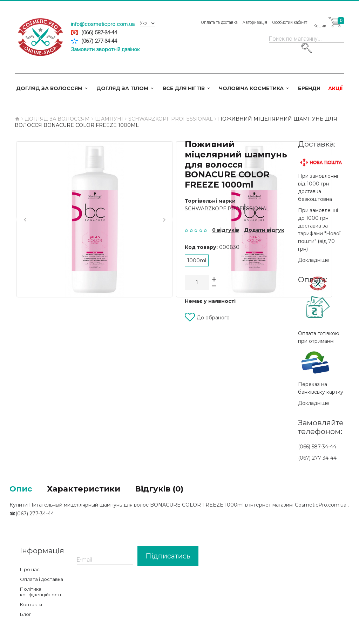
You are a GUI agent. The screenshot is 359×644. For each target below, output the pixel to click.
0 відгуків (226, 230)
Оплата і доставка (42, 580)
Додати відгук (264, 230)
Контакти (31, 605)
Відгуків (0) (166, 489)
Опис (22, 489)
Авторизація (256, 22)
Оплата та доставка (220, 22)
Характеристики (87, 489)
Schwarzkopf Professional (227, 209)
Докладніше (314, 260)
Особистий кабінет (290, 22)
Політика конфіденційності (40, 592)
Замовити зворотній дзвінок (105, 49)
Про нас (30, 570)
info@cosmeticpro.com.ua (103, 24)
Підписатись (168, 557)
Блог (26, 615)
